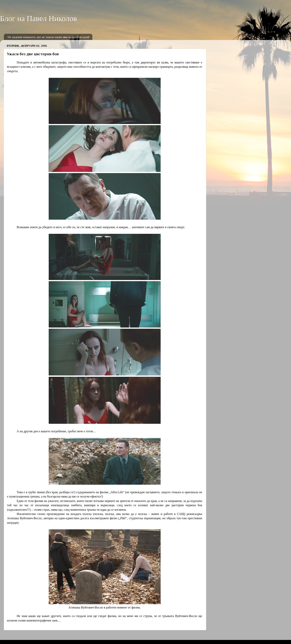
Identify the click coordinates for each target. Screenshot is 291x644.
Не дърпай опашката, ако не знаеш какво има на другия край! (48, 37)
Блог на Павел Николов (39, 19)
